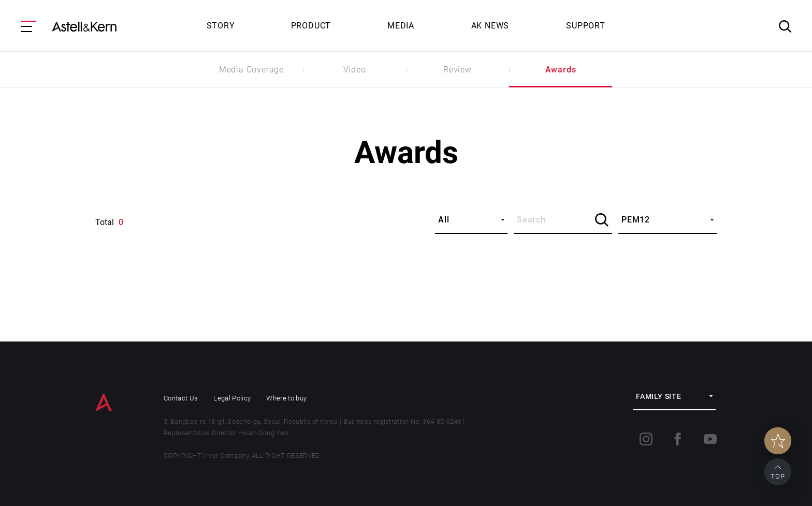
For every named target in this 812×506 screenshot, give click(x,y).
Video (355, 70)
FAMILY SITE (659, 396)
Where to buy (286, 398)
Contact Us (181, 398)
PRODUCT (311, 26)
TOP (778, 476)
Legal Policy (232, 398)
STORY (221, 26)
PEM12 (636, 220)
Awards (561, 70)
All (444, 220)
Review (458, 70)
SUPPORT (586, 26)
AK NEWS (490, 26)
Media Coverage (251, 70)
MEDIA (401, 26)
